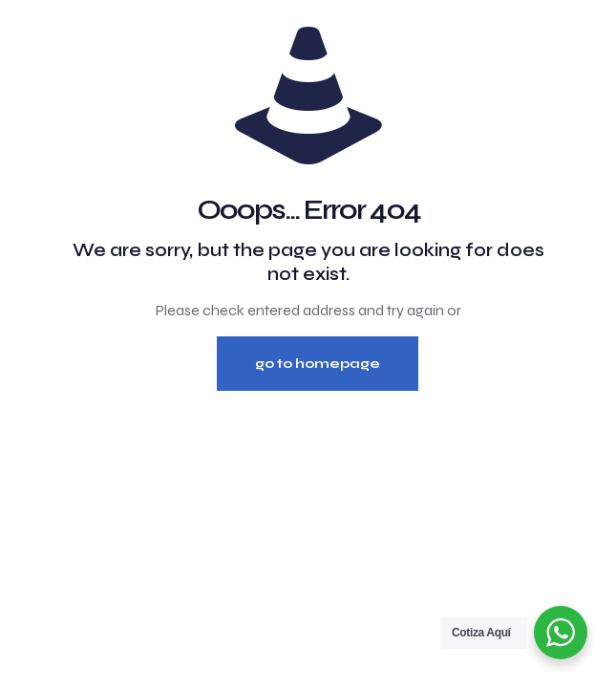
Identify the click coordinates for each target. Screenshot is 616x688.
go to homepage (318, 364)
